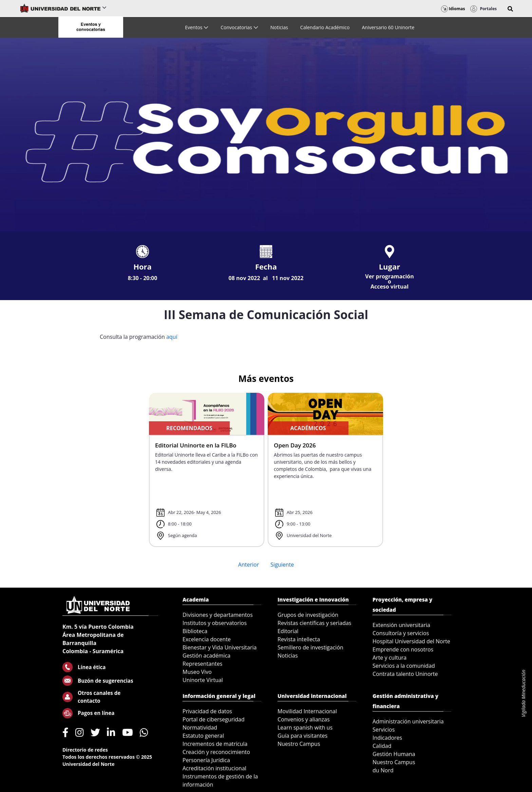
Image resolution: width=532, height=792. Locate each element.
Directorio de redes (85, 750)
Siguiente (282, 565)
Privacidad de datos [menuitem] (207, 711)
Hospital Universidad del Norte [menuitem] (411, 641)
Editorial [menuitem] (288, 631)
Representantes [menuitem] (202, 664)
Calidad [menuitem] (382, 746)
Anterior (249, 565)
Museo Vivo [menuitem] (197, 672)
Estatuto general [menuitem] (203, 736)
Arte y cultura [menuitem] (389, 658)
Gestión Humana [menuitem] (394, 754)
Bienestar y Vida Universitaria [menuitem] (220, 647)
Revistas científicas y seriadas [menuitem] (314, 623)
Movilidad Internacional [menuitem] (307, 711)
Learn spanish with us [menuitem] (305, 727)
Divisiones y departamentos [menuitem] (218, 615)
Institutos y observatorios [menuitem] (215, 623)
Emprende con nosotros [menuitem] (403, 649)
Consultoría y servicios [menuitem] (401, 633)
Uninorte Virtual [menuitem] (203, 680)
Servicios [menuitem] (384, 730)
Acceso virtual (389, 287)
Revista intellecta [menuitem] (299, 639)
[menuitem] (197, 27)
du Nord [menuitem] (383, 770)
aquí (172, 337)
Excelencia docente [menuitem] (207, 639)
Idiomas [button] (453, 9)
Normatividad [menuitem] (200, 727)
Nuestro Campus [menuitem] (299, 744)
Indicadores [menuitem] (387, 738)
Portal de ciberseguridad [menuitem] (214, 719)
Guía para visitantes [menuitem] (302, 736)
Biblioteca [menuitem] (195, 631)
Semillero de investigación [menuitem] (310, 647)
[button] (510, 9)
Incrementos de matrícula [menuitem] (215, 744)
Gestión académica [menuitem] (206, 656)
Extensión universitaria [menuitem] (401, 625)
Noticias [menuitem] (288, 656)
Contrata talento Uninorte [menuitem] (405, 674)
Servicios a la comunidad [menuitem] (404, 666)
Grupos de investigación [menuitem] (308, 615)
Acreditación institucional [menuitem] (214, 768)
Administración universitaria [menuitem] (408, 721)
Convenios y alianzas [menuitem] (304, 719)
